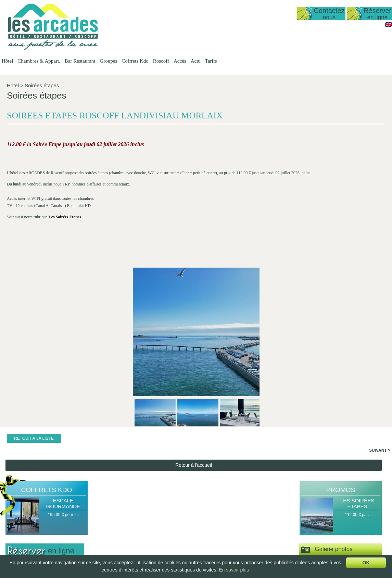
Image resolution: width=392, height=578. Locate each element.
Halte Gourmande (289, 505)
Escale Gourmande (63, 351)
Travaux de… (333, 511)
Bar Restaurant (80, 61)
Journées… (331, 546)
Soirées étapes (42, 85)
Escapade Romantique (293, 511)
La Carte (189, 523)
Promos (341, 338)
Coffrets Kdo (135, 61)
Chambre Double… (147, 540)
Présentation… (143, 505)
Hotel (13, 85)
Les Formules (194, 511)
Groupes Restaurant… (245, 511)
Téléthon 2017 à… (337, 540)
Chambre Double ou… (150, 546)
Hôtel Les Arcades (43, 500)
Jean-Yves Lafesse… (340, 535)
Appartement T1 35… (149, 523)
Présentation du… (198, 505)
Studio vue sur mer (147, 511)
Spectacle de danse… (340, 523)
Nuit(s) (14, 423)
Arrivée (14, 413)
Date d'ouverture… (106, 511)
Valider (45, 447)
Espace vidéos (327, 418)
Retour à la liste (34, 286)
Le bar (187, 529)
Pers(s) (14, 434)
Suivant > (380, 298)
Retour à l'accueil (194, 313)
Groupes (108, 61)
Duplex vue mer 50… (149, 517)
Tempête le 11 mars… (340, 517)
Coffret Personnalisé (291, 529)
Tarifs (211, 61)
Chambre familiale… (148, 552)
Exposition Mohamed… (342, 529)
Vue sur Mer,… (143, 529)
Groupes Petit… (239, 517)
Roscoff (161, 61)
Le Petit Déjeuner (197, 535)
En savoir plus (234, 570)
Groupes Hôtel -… (242, 505)
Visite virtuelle (340, 438)
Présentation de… (105, 505)
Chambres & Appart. (39, 61)
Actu (196, 61)
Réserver (377, 14)
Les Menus (191, 517)
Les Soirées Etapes (357, 351)
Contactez (329, 14)
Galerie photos (327, 397)
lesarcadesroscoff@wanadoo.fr (43, 533)
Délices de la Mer (288, 523)
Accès (180, 61)
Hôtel (7, 61)
